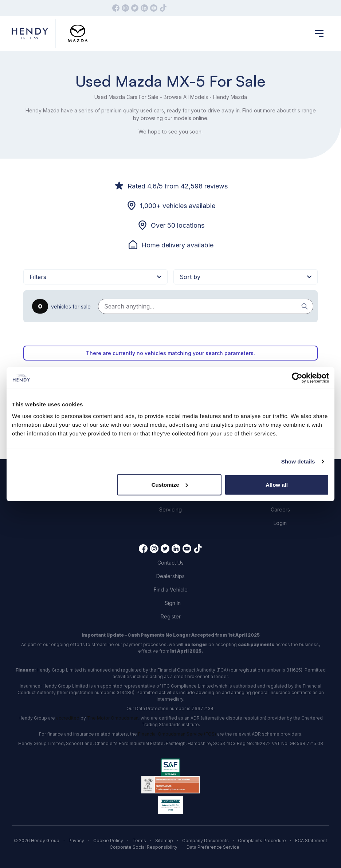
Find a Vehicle (171, 590)
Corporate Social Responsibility (144, 847)
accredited (68, 718)
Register (171, 616)
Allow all (277, 484)
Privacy (76, 841)
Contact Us (170, 563)
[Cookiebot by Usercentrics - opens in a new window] (297, 378)
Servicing (170, 509)
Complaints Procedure (262, 841)
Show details (298, 461)
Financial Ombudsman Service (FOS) (177, 734)
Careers (280, 509)
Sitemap (164, 841)
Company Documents (205, 841)
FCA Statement (311, 841)
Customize (170, 484)
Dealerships (170, 576)
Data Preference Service (213, 847)
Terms (139, 841)
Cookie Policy (108, 841)
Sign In (173, 603)
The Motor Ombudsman (113, 718)
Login (280, 523)
